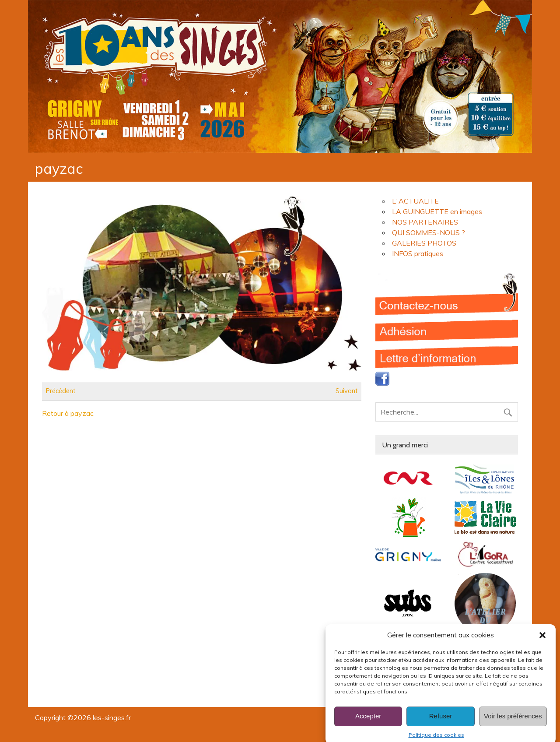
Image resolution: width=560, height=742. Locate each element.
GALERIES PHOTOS (424, 243)
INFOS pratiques (418, 253)
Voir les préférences (513, 725)
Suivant (346, 391)
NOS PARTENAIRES (425, 222)
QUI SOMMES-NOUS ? (429, 232)
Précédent (61, 391)
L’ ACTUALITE (415, 201)
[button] (542, 644)
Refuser (441, 725)
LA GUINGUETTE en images (437, 211)
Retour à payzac (68, 413)
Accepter (368, 725)
